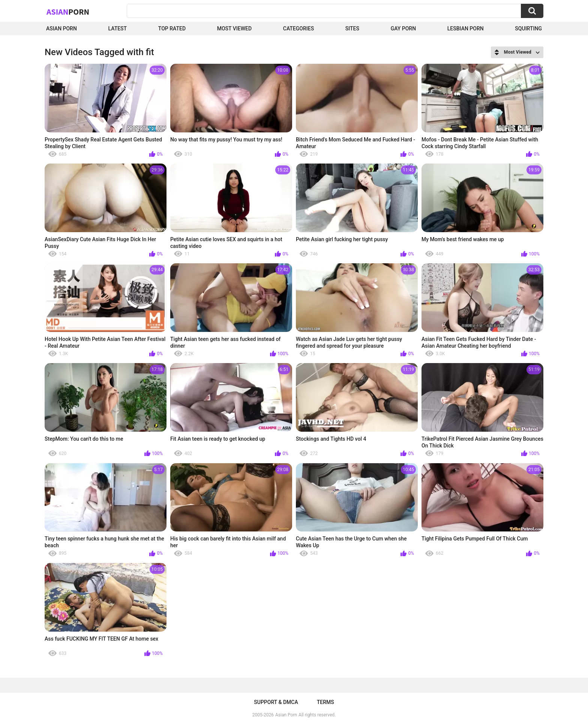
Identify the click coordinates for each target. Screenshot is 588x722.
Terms (325, 702)
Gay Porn (403, 29)
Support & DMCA (276, 702)
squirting (528, 29)
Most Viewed (234, 29)
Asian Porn (61, 29)
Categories (298, 29)
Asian (68, 12)
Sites (352, 29)
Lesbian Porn (466, 29)
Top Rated (172, 29)
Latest (118, 29)
